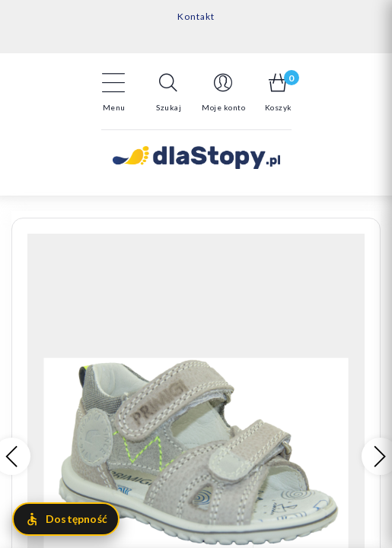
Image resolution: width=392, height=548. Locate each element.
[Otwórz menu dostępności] (66, 519)
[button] (169, 92)
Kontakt (196, 16)
